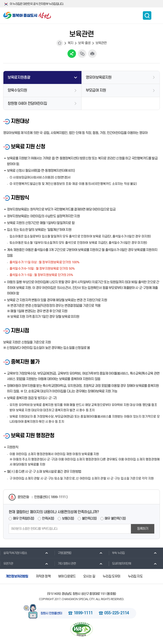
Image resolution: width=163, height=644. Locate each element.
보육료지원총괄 (19, 77)
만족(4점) (48, 519)
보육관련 (101, 43)
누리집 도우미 (111, 576)
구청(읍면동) (63, 553)
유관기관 (6, 563)
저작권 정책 (43, 576)
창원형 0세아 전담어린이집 (27, 104)
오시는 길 (89, 576)
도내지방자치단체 (120, 563)
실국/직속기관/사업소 (13, 553)
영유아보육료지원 (99, 77)
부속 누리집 (117, 553)
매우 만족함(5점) (23, 519)
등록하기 (143, 529)
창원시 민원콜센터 (51, 613)
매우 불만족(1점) (115, 519)
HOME (60, 43)
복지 (70, 43)
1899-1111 (83, 613)
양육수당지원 (17, 90)
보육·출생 (84, 43)
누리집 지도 (135, 576)
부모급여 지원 (96, 90)
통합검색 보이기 (147, 15)
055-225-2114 (117, 613)
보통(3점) (68, 519)
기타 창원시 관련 (65, 563)
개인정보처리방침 (17, 576)
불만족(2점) (89, 519)
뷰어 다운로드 (67, 576)
